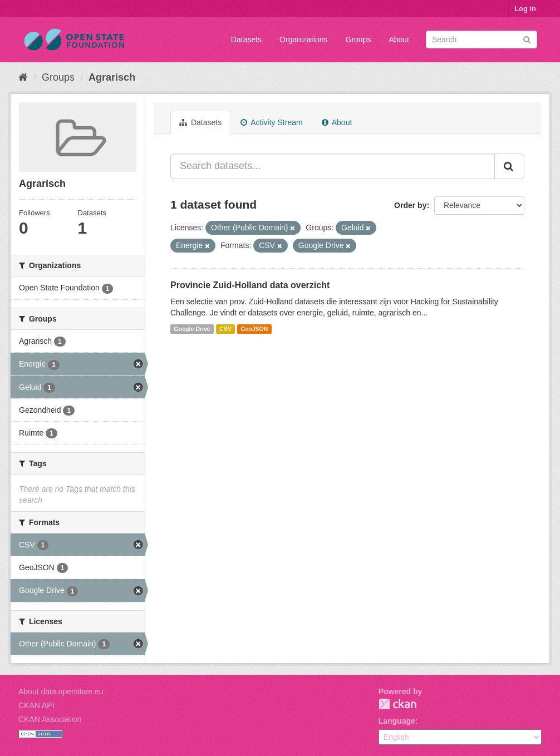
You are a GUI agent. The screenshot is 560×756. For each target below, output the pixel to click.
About (399, 39)
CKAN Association (50, 719)
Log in (525, 9)
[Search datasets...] (333, 166)
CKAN (397, 704)
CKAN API (36, 705)
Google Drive (192, 329)
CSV (225, 329)
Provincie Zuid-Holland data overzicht (250, 285)
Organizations (303, 39)
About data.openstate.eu (61, 691)
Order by (410, 205)
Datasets (246, 39)
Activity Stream (271, 122)
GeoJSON (254, 329)
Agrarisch (112, 77)
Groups (358, 39)
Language (397, 721)
